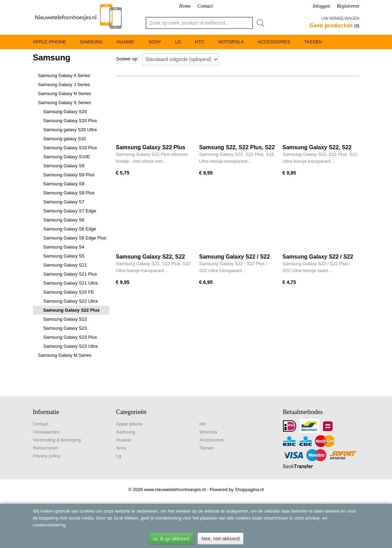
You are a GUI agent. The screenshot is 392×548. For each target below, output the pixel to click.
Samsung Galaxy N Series (65, 94)
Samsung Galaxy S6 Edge (70, 229)
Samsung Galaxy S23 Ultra (71, 346)
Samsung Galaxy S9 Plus (69, 175)
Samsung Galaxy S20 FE (69, 292)
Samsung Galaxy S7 (64, 202)
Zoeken (259, 23)
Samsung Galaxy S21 (65, 265)
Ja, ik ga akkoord (171, 539)
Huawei (126, 42)
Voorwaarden (46, 432)
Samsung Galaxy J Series (64, 85)
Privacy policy (47, 456)
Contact (205, 6)
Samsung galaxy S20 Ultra (70, 130)
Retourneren (45, 448)
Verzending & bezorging (57, 440)
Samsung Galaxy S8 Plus (69, 193)
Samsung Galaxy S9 (64, 166)
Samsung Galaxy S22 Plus (72, 310)
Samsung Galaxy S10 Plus (70, 148)
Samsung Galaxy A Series (64, 75)
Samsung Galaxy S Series (65, 103)
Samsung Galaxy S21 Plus (70, 274)
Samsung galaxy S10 (65, 139)
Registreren (348, 6)
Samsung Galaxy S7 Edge (70, 211)
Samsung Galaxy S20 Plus (70, 121)
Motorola (231, 42)
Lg (178, 42)
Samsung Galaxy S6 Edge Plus (75, 238)
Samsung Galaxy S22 (65, 319)
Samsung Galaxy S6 (64, 220)
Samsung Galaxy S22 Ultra (71, 301)
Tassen (313, 42)
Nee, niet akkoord (220, 539)
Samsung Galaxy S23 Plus (70, 337)
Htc (199, 42)
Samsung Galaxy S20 (65, 112)
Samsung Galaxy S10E (67, 157)
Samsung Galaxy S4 (64, 247)
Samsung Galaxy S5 (64, 256)
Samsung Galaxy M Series (65, 355)
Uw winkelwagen (340, 18)
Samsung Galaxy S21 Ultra (71, 283)
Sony (155, 42)
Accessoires (274, 42)
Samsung (91, 42)
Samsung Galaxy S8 (64, 184)
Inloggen (322, 6)
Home (185, 6)
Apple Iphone (49, 42)
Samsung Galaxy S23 (65, 328)
